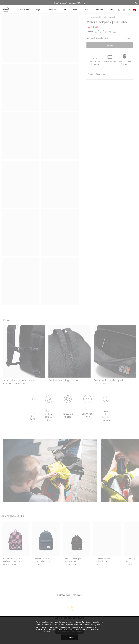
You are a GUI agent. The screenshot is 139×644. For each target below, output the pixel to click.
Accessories (51, 9)
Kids (64, 9)
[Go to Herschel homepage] (6, 9)
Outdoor (100, 9)
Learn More (45, 632)
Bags (38, 9)
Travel (75, 9)
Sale (111, 9)
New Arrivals (25, 9)
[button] (119, 9)
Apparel (87, 9)
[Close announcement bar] (136, 3)
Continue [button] (70, 637)
